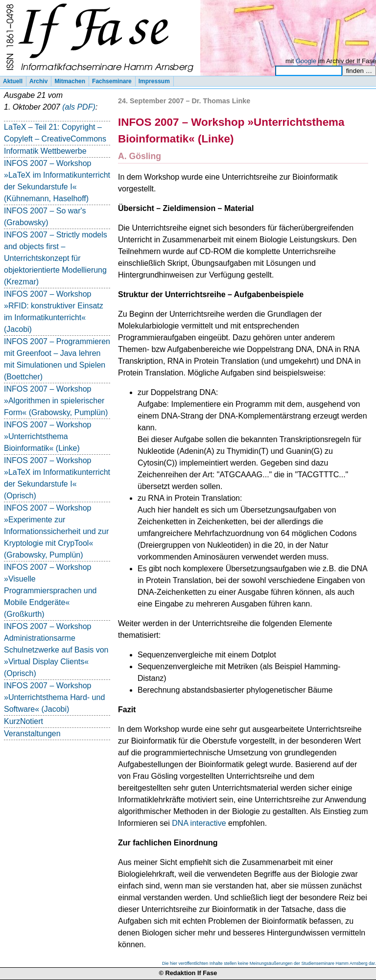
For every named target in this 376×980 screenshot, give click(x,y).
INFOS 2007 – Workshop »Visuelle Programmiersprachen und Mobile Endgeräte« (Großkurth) (50, 591)
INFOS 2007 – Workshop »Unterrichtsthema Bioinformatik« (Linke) (47, 436)
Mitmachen (70, 81)
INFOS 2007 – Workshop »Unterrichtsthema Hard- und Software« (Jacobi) (54, 697)
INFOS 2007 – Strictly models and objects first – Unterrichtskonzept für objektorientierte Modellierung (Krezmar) (56, 258)
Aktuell (13, 81)
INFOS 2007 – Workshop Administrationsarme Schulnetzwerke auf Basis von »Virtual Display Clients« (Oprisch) (56, 650)
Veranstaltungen (32, 734)
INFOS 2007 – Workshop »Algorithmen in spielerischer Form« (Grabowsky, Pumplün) (56, 401)
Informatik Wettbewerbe (45, 151)
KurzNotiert (23, 721)
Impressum (154, 81)
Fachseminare (112, 81)
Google (306, 61)
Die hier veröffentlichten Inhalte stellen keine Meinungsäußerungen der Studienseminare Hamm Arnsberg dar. (269, 963)
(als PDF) (79, 107)
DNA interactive (199, 823)
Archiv (38, 81)
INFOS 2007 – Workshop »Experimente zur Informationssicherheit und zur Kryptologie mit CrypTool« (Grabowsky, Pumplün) (56, 531)
